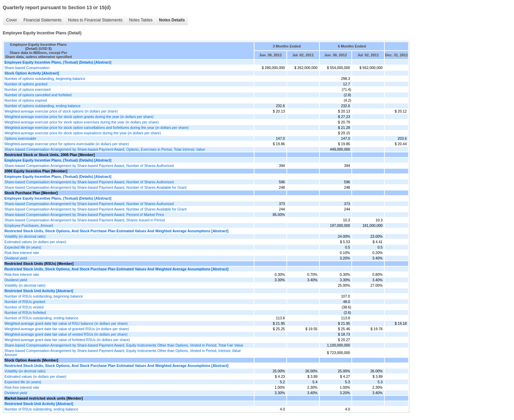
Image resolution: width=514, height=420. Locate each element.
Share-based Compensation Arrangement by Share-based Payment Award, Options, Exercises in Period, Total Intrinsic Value (105, 149)
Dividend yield (16, 258)
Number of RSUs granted (25, 302)
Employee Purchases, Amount (29, 225)
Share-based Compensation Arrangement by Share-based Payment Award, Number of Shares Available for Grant (95, 187)
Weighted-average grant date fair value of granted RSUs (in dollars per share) (67, 329)
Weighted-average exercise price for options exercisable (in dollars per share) (67, 144)
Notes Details (172, 20)
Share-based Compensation (27, 68)
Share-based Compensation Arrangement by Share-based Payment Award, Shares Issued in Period (85, 220)
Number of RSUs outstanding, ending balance (41, 318)
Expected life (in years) (23, 247)
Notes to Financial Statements (95, 20)
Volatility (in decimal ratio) (25, 236)
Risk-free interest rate (22, 253)
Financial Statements (43, 20)
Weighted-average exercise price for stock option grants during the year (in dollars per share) (79, 117)
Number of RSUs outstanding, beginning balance (44, 296)
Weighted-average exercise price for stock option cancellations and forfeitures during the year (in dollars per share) (96, 128)
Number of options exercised (28, 89)
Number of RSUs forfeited (25, 313)
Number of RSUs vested (24, 307)
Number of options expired (26, 100)
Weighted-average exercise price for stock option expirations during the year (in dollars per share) (83, 133)
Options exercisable (20, 138)
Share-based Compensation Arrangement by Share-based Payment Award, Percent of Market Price (84, 215)
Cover (12, 20)
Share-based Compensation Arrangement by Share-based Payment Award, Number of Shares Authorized (89, 166)
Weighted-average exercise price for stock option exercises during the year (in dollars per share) (82, 122)
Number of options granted (26, 84)
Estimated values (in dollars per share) (35, 242)
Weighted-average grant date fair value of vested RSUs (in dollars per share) (66, 334)
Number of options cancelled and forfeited (38, 95)
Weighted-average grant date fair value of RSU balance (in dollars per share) (66, 323)
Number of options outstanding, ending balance (42, 106)
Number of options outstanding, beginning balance (45, 79)
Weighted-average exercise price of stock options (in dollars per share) (61, 111)
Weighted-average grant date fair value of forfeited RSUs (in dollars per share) (67, 340)
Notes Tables (141, 20)
